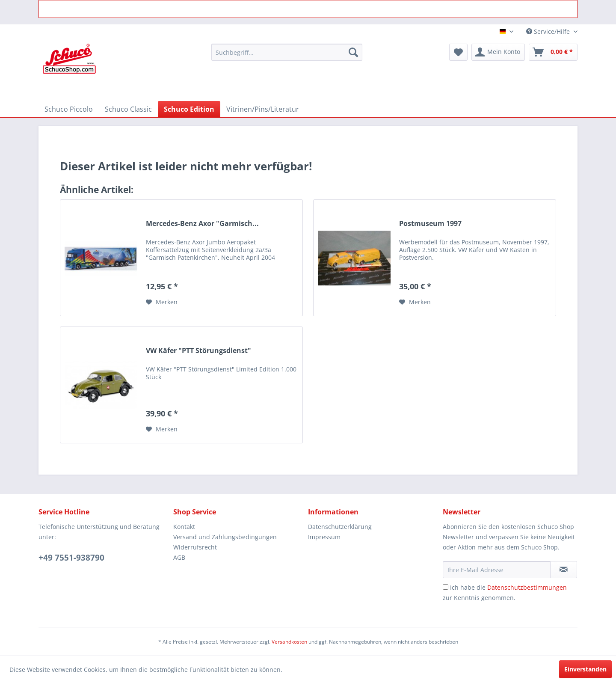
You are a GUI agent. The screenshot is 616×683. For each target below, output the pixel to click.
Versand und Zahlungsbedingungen (225, 537)
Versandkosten (289, 642)
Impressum (324, 537)
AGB (179, 557)
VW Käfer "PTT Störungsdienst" (198, 351)
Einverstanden (585, 669)
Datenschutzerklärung (340, 527)
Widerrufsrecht (195, 547)
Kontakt (184, 527)
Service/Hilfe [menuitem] (549, 31)
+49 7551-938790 (71, 558)
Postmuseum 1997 (430, 224)
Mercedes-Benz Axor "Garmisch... (202, 224)
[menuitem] (287, 52)
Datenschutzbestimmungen (527, 587)
